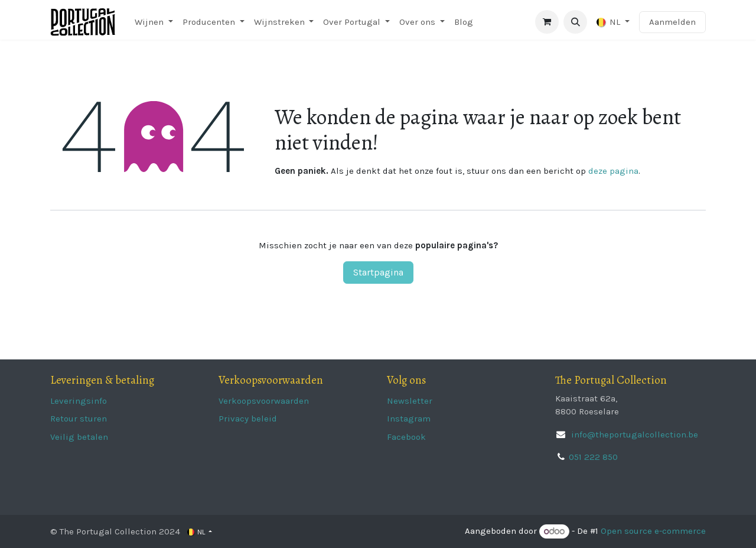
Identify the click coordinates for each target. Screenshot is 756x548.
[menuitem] (154, 22)
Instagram (409, 419)
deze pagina (613, 171)
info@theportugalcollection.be (633, 434)
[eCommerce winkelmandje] (547, 22)
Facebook (406, 437)
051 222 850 (593, 457)
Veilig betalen (79, 437)
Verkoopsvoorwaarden (264, 401)
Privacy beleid (248, 419)
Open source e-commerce (653, 531)
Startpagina (378, 272)
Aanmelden (672, 22)
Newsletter (410, 401)
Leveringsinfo (79, 401)
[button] (575, 22)
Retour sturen (79, 419)
